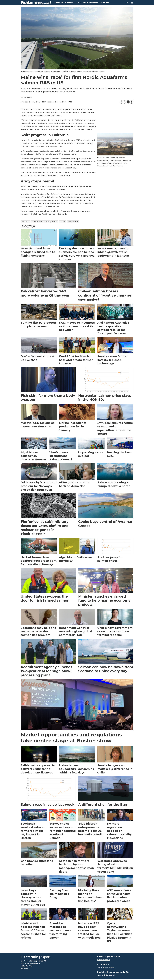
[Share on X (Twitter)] (125, 102)
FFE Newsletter (90, 3)
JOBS (78, 3)
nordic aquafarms (41, 222)
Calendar (104, 3)
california (73, 222)
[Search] (127, 3)
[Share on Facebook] (121, 102)
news (55, 222)
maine (62, 222)
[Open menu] (132, 3)
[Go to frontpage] (36, 3)
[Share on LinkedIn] (128, 102)
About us (59, 3)
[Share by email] (131, 102)
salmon (25, 222)
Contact (69, 3)
